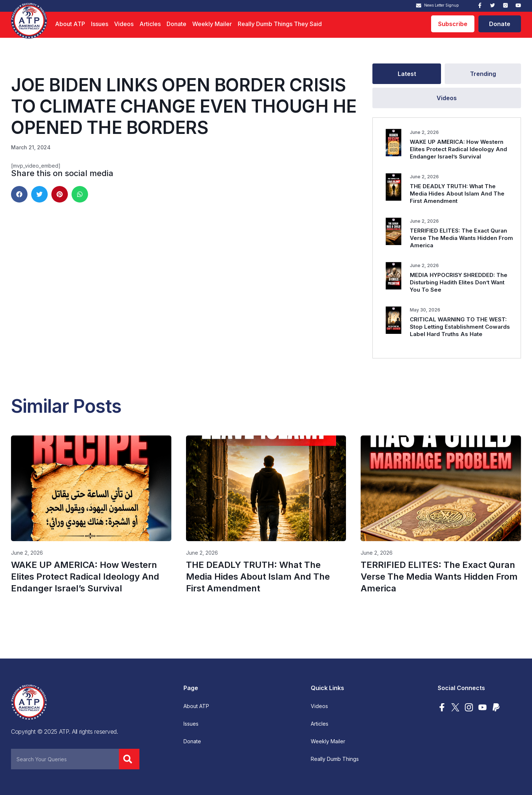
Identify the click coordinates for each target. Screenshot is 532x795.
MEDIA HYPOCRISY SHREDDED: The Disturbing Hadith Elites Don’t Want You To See (459, 282)
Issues (100, 24)
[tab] (407, 74)
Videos (124, 24)
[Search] (129, 759)
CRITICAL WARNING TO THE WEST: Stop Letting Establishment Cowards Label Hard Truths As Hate (460, 327)
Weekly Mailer (212, 24)
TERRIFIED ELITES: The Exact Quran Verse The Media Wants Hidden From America (461, 238)
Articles (150, 24)
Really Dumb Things (335, 759)
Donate (176, 24)
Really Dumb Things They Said (280, 24)
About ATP (70, 24)
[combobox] (65, 759)
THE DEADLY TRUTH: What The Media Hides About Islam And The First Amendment (457, 194)
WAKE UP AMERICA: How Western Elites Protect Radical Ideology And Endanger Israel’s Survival (458, 149)
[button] (19, 194)
